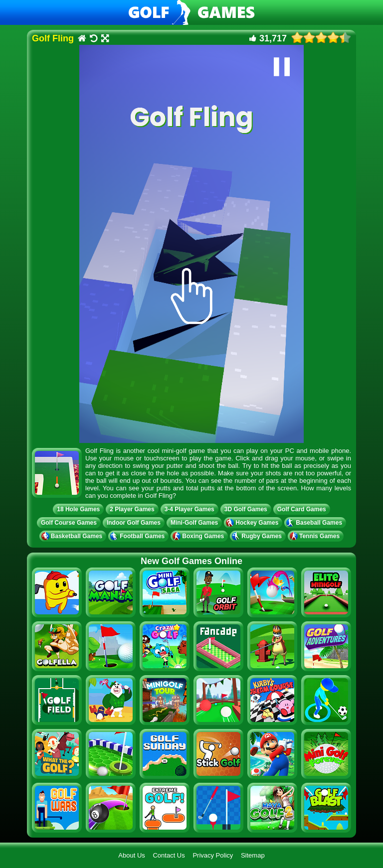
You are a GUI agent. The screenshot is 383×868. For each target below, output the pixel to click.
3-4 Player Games (190, 509)
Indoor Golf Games (134, 523)
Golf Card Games (302, 509)
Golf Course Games (69, 523)
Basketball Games (73, 536)
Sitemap (253, 855)
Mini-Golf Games (194, 523)
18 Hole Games (78, 509)
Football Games (138, 536)
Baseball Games (315, 523)
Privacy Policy (213, 855)
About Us (131, 855)
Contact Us (169, 855)
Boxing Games (199, 536)
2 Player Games (132, 509)
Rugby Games (258, 536)
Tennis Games (316, 536)
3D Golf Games (246, 509)
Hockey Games (253, 523)
